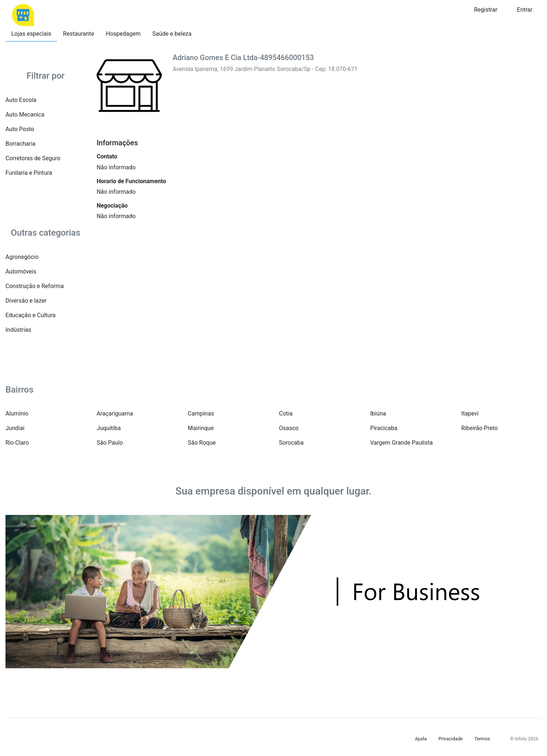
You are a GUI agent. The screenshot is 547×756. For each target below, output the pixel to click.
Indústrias (18, 330)
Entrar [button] (525, 10)
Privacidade (451, 739)
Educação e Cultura (30, 315)
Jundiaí (15, 428)
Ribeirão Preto (480, 428)
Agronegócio (22, 257)
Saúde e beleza (172, 34)
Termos (482, 739)
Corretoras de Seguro (33, 158)
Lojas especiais (31, 34)
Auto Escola (21, 100)
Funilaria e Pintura (29, 173)
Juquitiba (109, 428)
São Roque (202, 443)
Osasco (289, 428)
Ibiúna (378, 414)
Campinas (201, 414)
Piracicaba (384, 428)
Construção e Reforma (35, 286)
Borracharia (20, 144)
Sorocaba (291, 443)
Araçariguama (115, 414)
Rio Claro (17, 443)
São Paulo (110, 443)
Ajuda (421, 739)
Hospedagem (124, 34)
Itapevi (470, 414)
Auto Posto (20, 129)
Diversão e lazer (26, 301)
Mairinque (201, 428)
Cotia (286, 414)
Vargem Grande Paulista (402, 443)
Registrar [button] (486, 10)
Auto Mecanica (25, 115)
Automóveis (21, 271)
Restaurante (79, 34)
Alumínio (17, 414)
